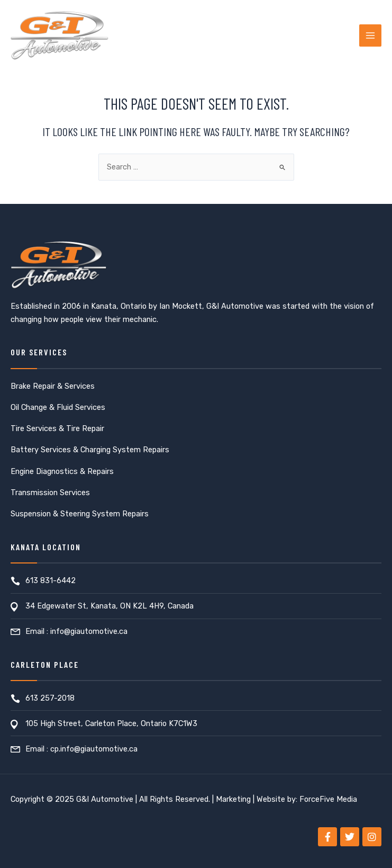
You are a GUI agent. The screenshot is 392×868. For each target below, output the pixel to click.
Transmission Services (50, 493)
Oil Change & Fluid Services (58, 407)
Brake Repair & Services (53, 386)
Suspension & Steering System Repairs (80, 514)
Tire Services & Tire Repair (57, 428)
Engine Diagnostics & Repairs (62, 471)
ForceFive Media (328, 799)
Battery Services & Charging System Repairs (90, 450)
